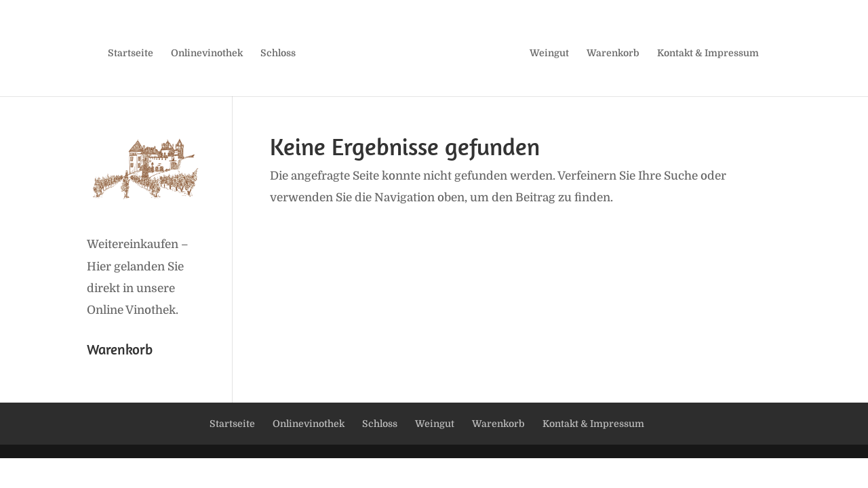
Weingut (549, 53)
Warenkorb (613, 53)
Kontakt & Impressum (708, 53)
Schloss (278, 53)
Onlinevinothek (207, 53)
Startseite (131, 53)
